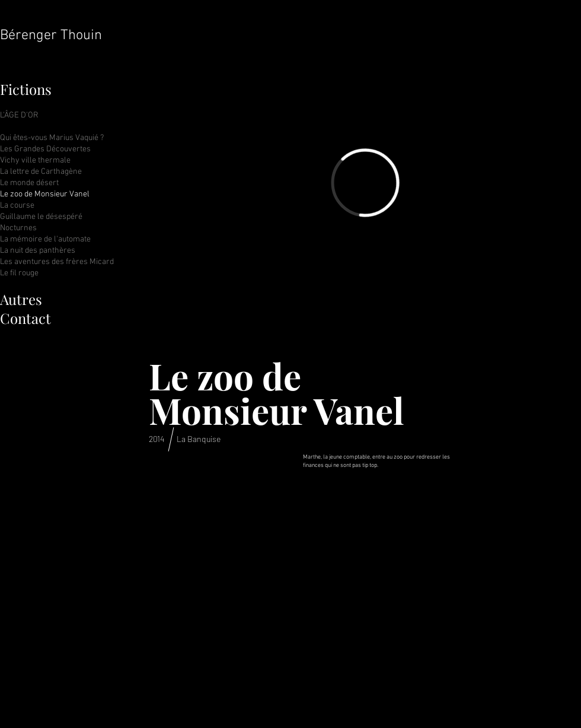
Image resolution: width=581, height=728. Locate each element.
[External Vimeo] (365, 183)
